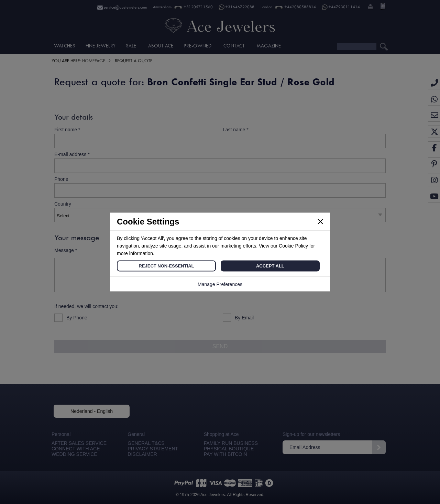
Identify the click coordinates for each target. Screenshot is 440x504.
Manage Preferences (220, 284)
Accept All (270, 266)
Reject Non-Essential (166, 266)
